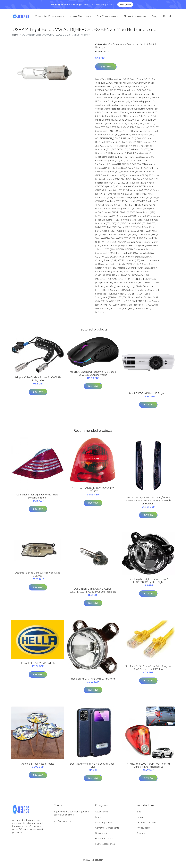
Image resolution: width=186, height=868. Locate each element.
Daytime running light (137, 46)
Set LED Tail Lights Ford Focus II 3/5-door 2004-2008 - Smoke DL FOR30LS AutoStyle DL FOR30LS (148, 503)
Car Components (107, 17)
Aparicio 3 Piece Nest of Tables (38, 766)
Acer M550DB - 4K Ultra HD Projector (148, 395)
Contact (141, 819)
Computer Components (49, 17)
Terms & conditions (146, 824)
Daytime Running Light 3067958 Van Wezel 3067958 (38, 576)
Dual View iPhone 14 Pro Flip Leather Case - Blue (93, 767)
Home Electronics (80, 17)
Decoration (101, 835)
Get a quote (125, 4)
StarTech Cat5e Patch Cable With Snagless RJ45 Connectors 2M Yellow (148, 670)
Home (15, 37)
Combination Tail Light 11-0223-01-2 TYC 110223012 (93, 492)
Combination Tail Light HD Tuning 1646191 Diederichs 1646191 (38, 498)
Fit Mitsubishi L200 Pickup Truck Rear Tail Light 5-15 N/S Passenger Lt (148, 767)
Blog (155, 17)
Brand (167, 17)
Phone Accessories (135, 17)
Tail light (153, 46)
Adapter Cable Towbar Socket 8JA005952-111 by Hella (38, 381)
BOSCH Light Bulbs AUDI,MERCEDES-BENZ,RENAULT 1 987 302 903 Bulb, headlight (93, 592)
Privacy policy (144, 830)
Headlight (100, 49)
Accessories (102, 814)
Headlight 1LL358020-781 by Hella (38, 665)
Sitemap (141, 835)
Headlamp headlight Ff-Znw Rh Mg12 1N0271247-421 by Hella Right (148, 583)
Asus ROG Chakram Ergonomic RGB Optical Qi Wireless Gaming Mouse (93, 375)
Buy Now (106, 69)
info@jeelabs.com (63, 823)
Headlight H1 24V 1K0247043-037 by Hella (93, 681)
